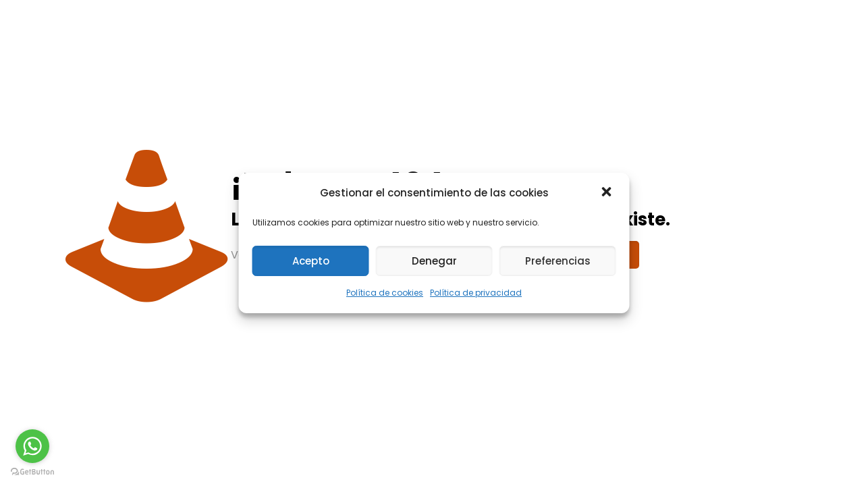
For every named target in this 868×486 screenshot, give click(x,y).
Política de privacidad (476, 293)
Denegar (434, 261)
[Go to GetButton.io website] (32, 472)
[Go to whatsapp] (32, 446)
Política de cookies (385, 293)
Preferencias (558, 261)
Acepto (311, 261)
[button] (608, 193)
